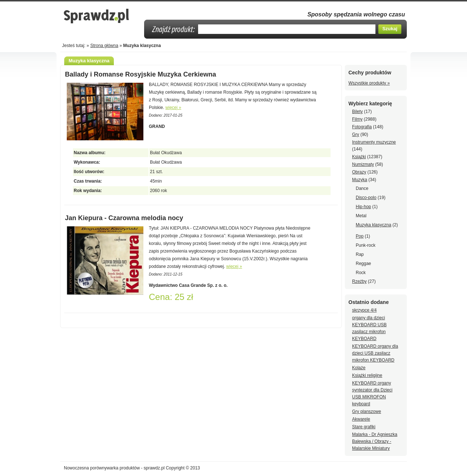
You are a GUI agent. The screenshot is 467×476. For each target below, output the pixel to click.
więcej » (173, 108)
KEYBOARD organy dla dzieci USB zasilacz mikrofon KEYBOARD (375, 353)
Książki (359, 157)
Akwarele (361, 419)
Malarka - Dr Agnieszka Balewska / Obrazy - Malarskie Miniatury (375, 441)
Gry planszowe (366, 411)
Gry (356, 134)
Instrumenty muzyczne (374, 142)
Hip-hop (363, 207)
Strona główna (104, 46)
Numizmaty (363, 164)
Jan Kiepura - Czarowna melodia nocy (124, 218)
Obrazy (359, 172)
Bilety (357, 112)
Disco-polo (366, 198)
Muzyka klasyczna (373, 225)
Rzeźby (359, 281)
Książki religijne (367, 375)
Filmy (357, 119)
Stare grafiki (364, 427)
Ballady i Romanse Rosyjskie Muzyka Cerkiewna (140, 74)
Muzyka (360, 180)
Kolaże (359, 368)
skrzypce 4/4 (364, 310)
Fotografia (362, 127)
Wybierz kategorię (370, 104)
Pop (360, 236)
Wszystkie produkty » (369, 83)
